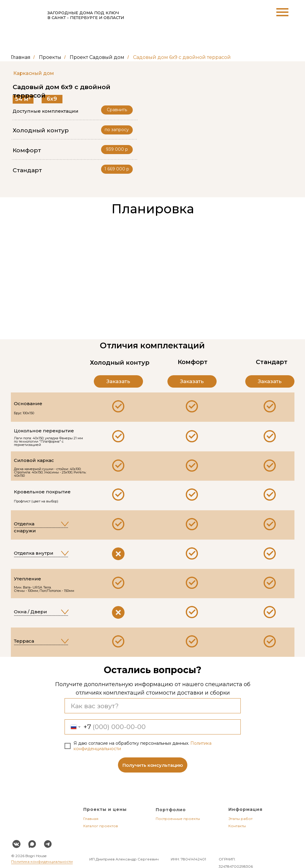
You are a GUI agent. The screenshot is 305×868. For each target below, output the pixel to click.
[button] (117, 169)
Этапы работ (240, 819)
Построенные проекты (178, 819)
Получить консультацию (153, 765)
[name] (153, 706)
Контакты (237, 826)
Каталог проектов (101, 826)
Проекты (50, 57)
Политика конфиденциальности (42, 862)
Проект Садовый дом (97, 57)
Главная (21, 57)
